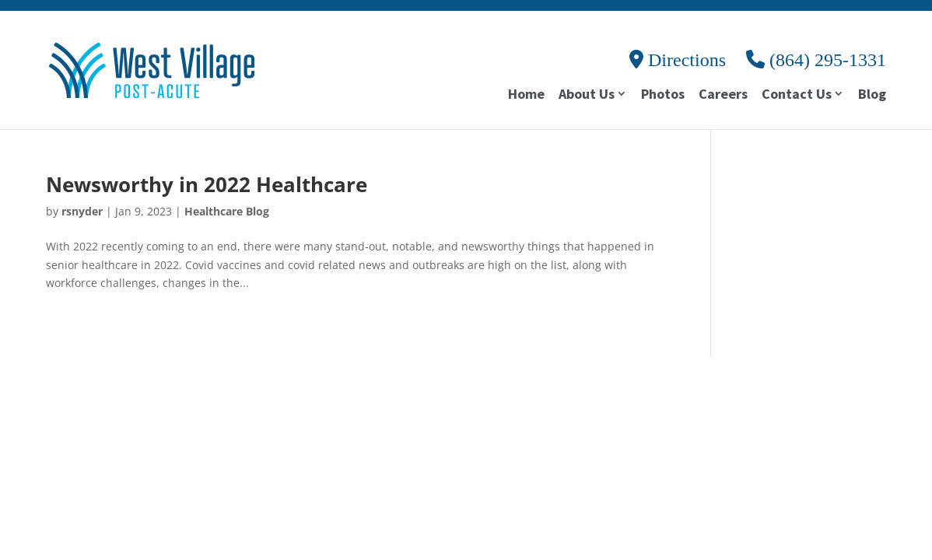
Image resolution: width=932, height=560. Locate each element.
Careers (723, 96)
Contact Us (797, 95)
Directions (678, 60)
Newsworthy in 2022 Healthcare (207, 184)
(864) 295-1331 (816, 60)
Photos (663, 96)
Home (526, 96)
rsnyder (82, 211)
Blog (872, 96)
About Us (587, 95)
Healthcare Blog (227, 211)
